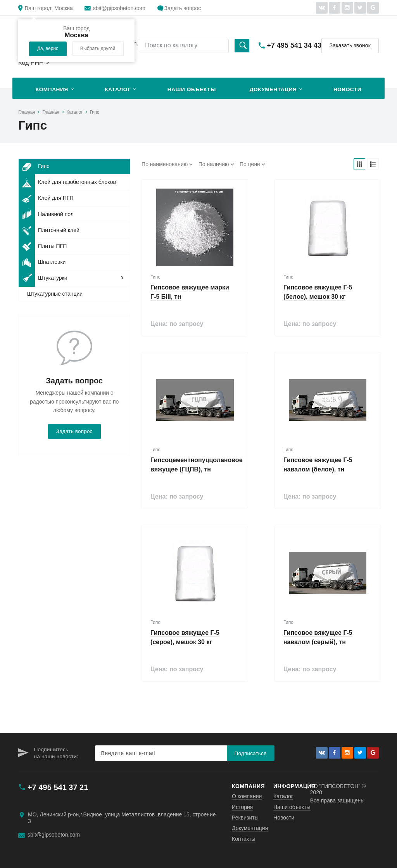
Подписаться (251, 753)
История (242, 807)
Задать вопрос (183, 8)
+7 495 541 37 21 (58, 787)
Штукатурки (43, 278)
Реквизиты (245, 818)
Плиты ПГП (43, 246)
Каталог (118, 89)
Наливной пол (46, 214)
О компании (247, 796)
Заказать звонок (350, 45)
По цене (250, 164)
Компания (52, 89)
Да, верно (48, 49)
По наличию (214, 164)
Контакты (243, 839)
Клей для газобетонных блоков (67, 182)
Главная (27, 112)
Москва (49, 8)
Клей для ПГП (46, 198)
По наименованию (165, 164)
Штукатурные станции (55, 294)
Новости (347, 89)
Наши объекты (192, 89)
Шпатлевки (42, 262)
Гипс (95, 112)
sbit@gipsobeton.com (119, 8)
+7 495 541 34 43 (294, 45)
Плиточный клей (49, 230)
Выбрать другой (98, 49)
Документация (273, 89)
